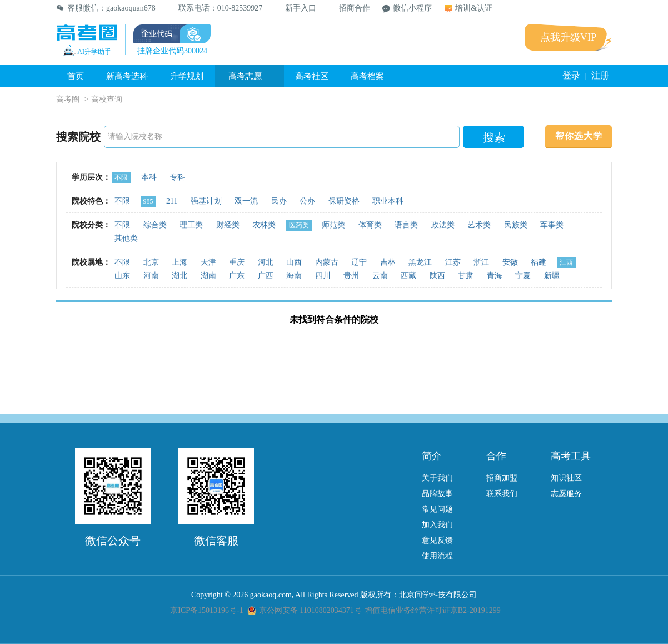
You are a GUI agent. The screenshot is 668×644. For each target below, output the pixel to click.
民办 (279, 201)
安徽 (510, 262)
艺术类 (479, 225)
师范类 (333, 225)
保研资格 (344, 201)
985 (148, 201)
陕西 (437, 276)
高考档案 (367, 76)
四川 (323, 276)
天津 (208, 262)
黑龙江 (420, 262)
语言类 (406, 225)
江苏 (453, 262)
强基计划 (206, 201)
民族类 (516, 225)
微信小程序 (407, 8)
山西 (294, 262)
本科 (149, 177)
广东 (237, 276)
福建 (539, 262)
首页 (76, 76)
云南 (380, 276)
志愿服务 (566, 494)
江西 (566, 262)
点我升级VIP (568, 37)
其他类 (126, 238)
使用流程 (437, 556)
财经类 (228, 225)
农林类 (264, 225)
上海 (180, 262)
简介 (432, 456)
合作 (496, 456)
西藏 (408, 276)
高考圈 (68, 99)
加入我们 (437, 525)
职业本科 (388, 201)
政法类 (443, 225)
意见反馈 (437, 540)
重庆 (237, 262)
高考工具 (571, 456)
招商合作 (349, 8)
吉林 (388, 262)
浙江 (481, 262)
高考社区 (312, 76)
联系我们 (502, 494)
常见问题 (437, 509)
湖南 (208, 276)
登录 (571, 75)
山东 (122, 276)
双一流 (246, 201)
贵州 (351, 276)
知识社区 (566, 478)
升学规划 (187, 76)
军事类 (552, 225)
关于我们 (437, 478)
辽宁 (359, 262)
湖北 (180, 276)
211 (172, 201)
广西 (266, 276)
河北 (266, 262)
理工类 (191, 225)
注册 (600, 75)
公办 (307, 201)
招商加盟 (502, 478)
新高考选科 (127, 76)
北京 (151, 262)
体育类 (370, 225)
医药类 (299, 225)
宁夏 (523, 276)
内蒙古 (327, 262)
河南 (151, 276)
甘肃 (466, 276)
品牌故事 (437, 494)
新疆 (552, 276)
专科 (177, 177)
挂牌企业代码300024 (172, 51)
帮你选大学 (579, 136)
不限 (121, 177)
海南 (294, 276)
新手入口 (295, 8)
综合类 (155, 225)
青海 (495, 276)
